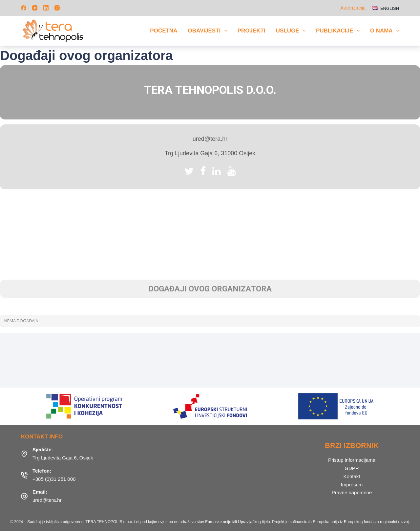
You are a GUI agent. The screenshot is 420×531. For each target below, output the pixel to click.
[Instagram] (57, 8)
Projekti (252, 31)
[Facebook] (24, 8)
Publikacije (339, 31)
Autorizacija (353, 8)
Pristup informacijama (352, 460)
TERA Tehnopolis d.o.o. (210, 90)
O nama (385, 31)
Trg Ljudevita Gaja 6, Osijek (63, 458)
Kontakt (352, 476)
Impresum (352, 485)
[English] (386, 8)
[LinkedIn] (46, 8)
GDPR (352, 468)
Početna (164, 31)
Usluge (292, 31)
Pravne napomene (352, 492)
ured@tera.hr (47, 500)
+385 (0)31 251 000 (54, 479)
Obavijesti (209, 31)
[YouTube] (35, 8)
